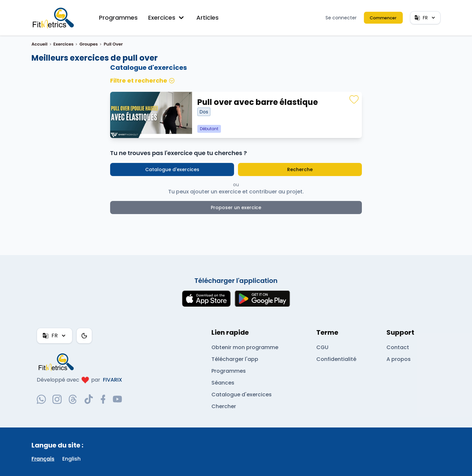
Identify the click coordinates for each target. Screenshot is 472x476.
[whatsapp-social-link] (41, 399)
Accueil (39, 44)
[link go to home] (58, 362)
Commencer (383, 18)
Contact (397, 347)
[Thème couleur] (84, 336)
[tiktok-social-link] (89, 399)
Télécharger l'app (235, 359)
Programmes (118, 18)
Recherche (300, 169)
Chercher (224, 406)
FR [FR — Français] (425, 18)
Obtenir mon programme (245, 347)
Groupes (88, 44)
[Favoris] (354, 100)
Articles (208, 18)
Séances (223, 383)
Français (43, 459)
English (72, 459)
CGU (322, 347)
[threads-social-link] (73, 399)
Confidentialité (336, 359)
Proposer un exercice (236, 208)
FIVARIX (112, 380)
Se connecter (342, 18)
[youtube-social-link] (117, 399)
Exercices (167, 18)
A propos (398, 359)
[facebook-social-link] (103, 399)
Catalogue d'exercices (172, 169)
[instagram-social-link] (57, 399)
